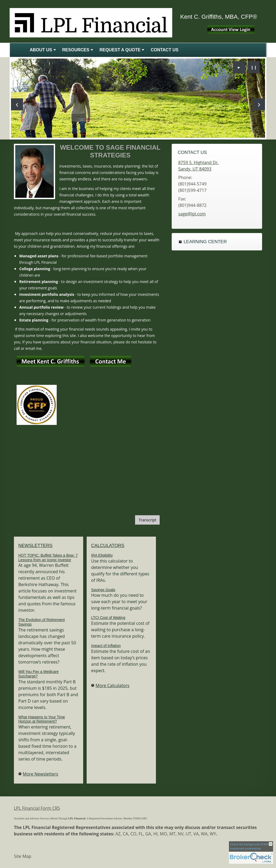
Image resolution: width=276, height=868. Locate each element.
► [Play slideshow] (239, 67)
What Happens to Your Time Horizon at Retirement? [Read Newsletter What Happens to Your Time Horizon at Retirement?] (42, 719)
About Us (41, 50)
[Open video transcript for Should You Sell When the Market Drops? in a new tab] (147, 520)
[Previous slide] (17, 104)
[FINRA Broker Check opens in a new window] (251, 852)
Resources (76, 50)
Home (19, 50)
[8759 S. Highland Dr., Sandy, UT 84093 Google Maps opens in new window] (198, 166)
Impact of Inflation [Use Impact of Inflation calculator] (106, 646)
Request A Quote (120, 50)
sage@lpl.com (192, 214)
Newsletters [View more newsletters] (36, 546)
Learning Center (205, 242)
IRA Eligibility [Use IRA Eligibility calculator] (102, 555)
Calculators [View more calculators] (108, 546)
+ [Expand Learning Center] (180, 242)
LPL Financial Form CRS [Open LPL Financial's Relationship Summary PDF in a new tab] (37, 808)
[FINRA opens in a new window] (137, 818)
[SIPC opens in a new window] (145, 818)
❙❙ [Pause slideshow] (254, 67)
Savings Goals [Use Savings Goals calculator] (103, 590)
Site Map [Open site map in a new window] (23, 856)
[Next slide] (259, 104)
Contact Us (164, 50)
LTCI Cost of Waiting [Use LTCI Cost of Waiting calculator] (108, 618)
